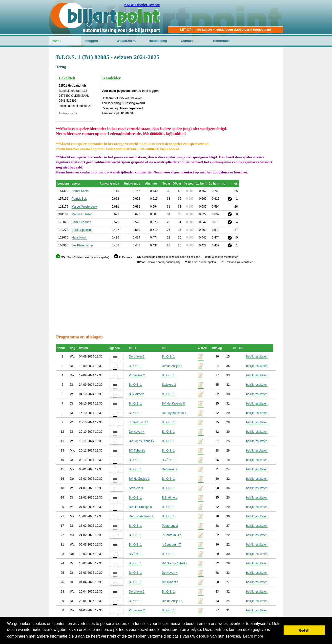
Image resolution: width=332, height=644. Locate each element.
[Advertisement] (246, 78)
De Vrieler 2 (137, 357)
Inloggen (91, 41)
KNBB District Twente (142, 5)
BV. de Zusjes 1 (172, 366)
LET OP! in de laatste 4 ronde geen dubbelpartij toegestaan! (225, 30)
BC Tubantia (137, 451)
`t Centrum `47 (138, 422)
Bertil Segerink (81, 222)
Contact (187, 41)
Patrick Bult (79, 199)
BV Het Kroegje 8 (173, 404)
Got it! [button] (304, 630)
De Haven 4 (137, 432)
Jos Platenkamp (82, 245)
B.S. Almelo (137, 394)
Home (57, 41)
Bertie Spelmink (82, 230)
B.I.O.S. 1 (168, 357)
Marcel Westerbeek (84, 207)
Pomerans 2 (137, 375)
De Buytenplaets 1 (174, 413)
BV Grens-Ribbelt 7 (142, 441)
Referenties (222, 41)
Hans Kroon (79, 238)
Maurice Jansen (82, 214)
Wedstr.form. (126, 41)
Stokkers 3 (169, 385)
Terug (61, 67)
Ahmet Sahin (80, 191)
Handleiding (158, 41)
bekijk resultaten (257, 357)
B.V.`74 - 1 (169, 460)
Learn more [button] (253, 636)
